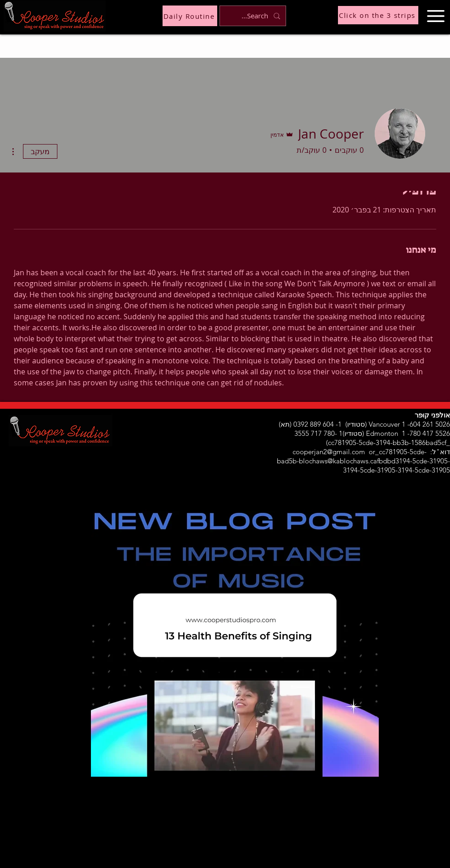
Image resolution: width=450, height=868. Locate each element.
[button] (436, 16)
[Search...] (254, 16)
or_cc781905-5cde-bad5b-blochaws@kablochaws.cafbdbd (352, 456)
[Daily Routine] (190, 16)
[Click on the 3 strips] (378, 15)
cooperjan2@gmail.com (329, 452)
